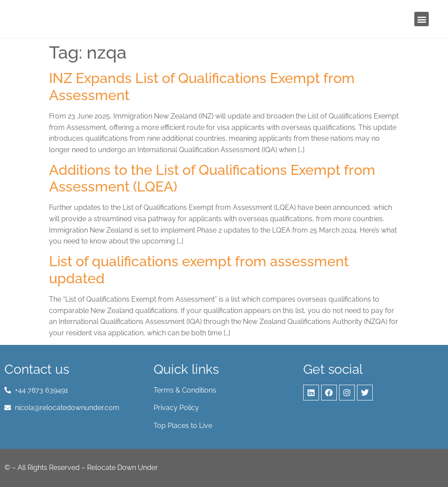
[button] (422, 19)
